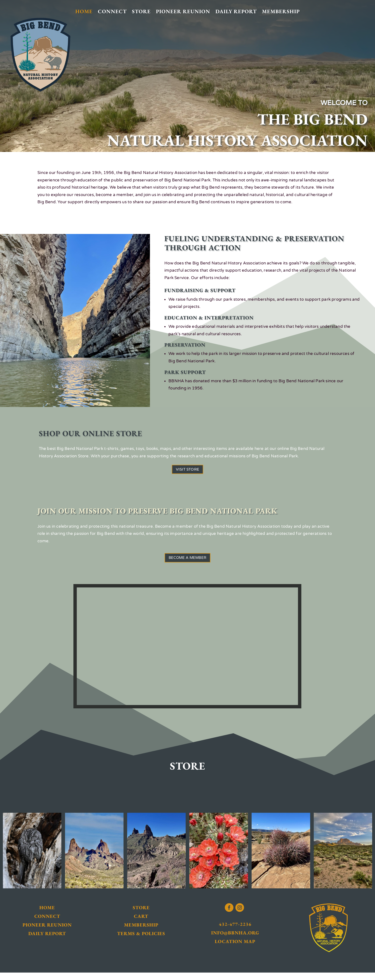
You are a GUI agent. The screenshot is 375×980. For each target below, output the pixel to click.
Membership (281, 12)
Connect (112, 12)
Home (84, 12)
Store (141, 12)
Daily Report (236, 12)
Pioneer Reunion (183, 12)
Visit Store (187, 471)
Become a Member (187, 563)
